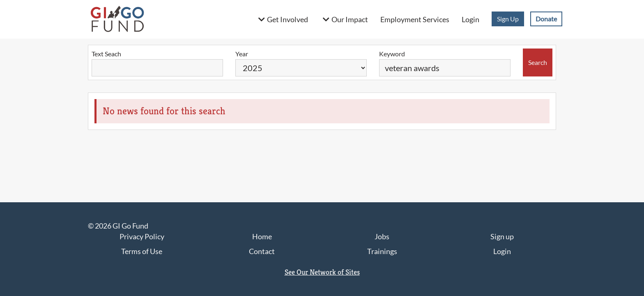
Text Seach (106, 54)
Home (262, 236)
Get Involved (287, 19)
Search (538, 62)
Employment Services (415, 19)
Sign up (502, 236)
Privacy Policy (142, 236)
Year (242, 54)
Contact (262, 251)
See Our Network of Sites (322, 272)
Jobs (382, 236)
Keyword (392, 54)
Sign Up (508, 19)
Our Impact (350, 19)
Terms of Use (142, 251)
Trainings (382, 251)
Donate (546, 19)
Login (470, 19)
